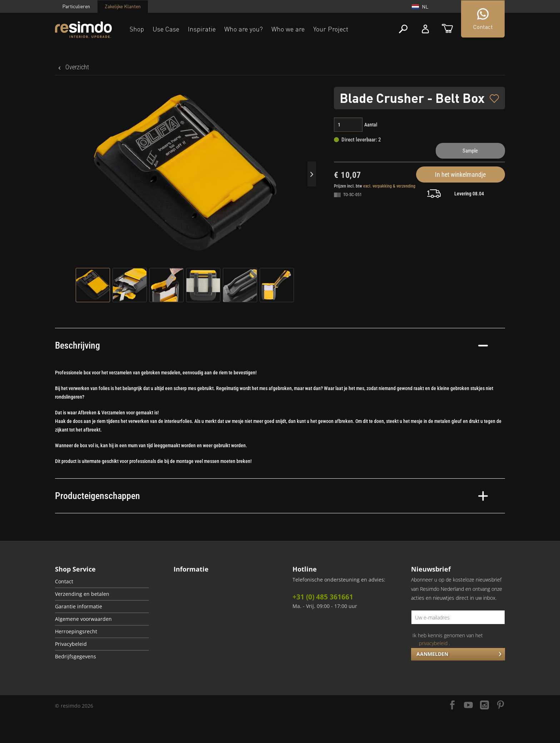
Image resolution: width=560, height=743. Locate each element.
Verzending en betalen (82, 594)
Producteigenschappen (271, 496)
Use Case (166, 29)
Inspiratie (202, 29)
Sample (470, 151)
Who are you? (244, 29)
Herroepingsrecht (76, 632)
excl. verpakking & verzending (389, 186)
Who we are (288, 29)
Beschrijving (271, 345)
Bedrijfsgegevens (76, 657)
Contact (64, 582)
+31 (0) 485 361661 (323, 597)
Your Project (331, 29)
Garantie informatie (79, 607)
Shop (137, 29)
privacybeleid (433, 643)
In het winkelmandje (460, 174)
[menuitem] (102, 582)
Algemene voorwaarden (83, 619)
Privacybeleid (71, 644)
